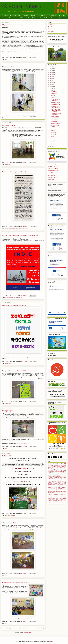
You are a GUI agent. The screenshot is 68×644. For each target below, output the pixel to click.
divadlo (50, 472)
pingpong (64, 484)
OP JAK (56, 482)
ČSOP (62, 468)
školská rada (63, 495)
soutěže (7, 164)
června (53, 134)
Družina (14, 18)
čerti (65, 467)
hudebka (50, 476)
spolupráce (63, 491)
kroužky (7, 403)
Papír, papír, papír (8, 411)
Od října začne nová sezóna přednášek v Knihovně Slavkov (21, 236)
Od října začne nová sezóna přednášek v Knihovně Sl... (56, 110)
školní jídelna (56, 494)
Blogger (51, 641)
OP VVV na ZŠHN (62, 482)
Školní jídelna (51, 31)
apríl (59, 465)
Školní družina (51, 29)
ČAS (63, 466)
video (57, 498)
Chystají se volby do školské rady (13, 25)
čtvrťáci (62, 469)
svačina (62, 493)
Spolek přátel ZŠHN (44, 18)
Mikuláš (63, 480)
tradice (65, 496)
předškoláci (51, 489)
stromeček (58, 493)
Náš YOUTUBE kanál (53, 168)
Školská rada (35, 18)
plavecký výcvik (52, 485)
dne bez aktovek (54, 472)
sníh (65, 490)
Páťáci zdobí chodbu (9, 67)
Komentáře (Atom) (27, 633)
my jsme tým (54, 481)
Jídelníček (21, 18)
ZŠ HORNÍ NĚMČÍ (21, 6)
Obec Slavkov (51, 180)
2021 (51, 76)
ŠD (9, 164)
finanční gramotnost (59, 474)
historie (62, 475)
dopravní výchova (57, 473)
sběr (57, 490)
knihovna (53, 478)
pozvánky (61, 485)
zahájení (64, 501)
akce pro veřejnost (9, 228)
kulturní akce (51, 479)
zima (52, 502)
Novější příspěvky (7, 628)
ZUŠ (54, 502)
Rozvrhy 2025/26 (53, 15)
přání (59, 487)
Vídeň (54, 498)
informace (54, 476)
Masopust (50, 480)
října (52, 96)
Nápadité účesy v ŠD (9, 125)
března (53, 140)
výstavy (57, 500)
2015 (51, 88)
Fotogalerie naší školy (53, 166)
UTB (61, 497)
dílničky (64, 470)
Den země (60, 470)
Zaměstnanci (33, 15)
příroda (61, 489)
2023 (51, 73)
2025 (51, 69)
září (52, 97)
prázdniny (58, 486)
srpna (52, 130)
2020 (51, 78)
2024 (51, 71)
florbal (65, 474)
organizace (50, 484)
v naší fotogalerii (23, 443)
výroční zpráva (52, 500)
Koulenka (27, 18)
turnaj (56, 497)
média (24, 228)
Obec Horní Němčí (52, 177)
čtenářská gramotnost (54, 469)
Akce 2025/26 (62, 15)
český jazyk (51, 468)
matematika (55, 480)
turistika (53, 497)
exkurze (53, 474)
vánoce (64, 497)
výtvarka (50, 501)
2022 (51, 75)
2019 (51, 80)
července (53, 132)
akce (49, 464)
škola (6, 59)
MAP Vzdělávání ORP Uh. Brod (60, 479)
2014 (51, 90)
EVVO (50, 474)
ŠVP (53, 496)
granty (55, 475)
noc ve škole (51, 482)
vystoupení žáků (63, 500)
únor (58, 497)
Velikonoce (50, 498)
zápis (49, 502)
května (53, 136)
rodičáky (50, 490)
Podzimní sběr (7, 456)
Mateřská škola (52, 27)
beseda (64, 465)
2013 (51, 146)
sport (50, 493)
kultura (65, 478)
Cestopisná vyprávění (18, 228)
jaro (62, 476)
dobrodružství (60, 472)
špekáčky (50, 496)
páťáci (60, 484)
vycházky (61, 498)
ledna (52, 144)
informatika (59, 476)
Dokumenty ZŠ (7, 18)
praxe (54, 486)
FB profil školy (51, 173)
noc (65, 481)
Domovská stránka (23, 628)
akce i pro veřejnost (55, 464)
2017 (51, 84)
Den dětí (55, 470)
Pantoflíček (55, 484)
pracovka (50, 486)
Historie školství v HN (56, 18)
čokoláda (57, 468)
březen (50, 467)
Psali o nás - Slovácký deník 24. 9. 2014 (15, 172)
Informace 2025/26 (43, 15)
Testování (61, 496)
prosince (53, 92)
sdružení (61, 490)
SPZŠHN (54, 493)
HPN (65, 475)
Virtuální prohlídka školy (54, 171)
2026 (51, 67)
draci (62, 473)
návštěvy (63, 481)
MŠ (65, 480)
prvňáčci (55, 487)
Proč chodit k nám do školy (16, 15)
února (52, 142)
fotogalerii (4, 132)
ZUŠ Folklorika (52, 175)
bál (61, 465)
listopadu (53, 94)
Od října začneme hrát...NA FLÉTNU (14, 371)
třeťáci (49, 497)
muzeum (50, 481)
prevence (63, 486)
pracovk (64, 485)
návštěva (59, 481)
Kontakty (26, 15)
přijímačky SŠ (56, 489)
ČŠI (65, 468)
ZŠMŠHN (6, 15)
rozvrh (54, 490)
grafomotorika (51, 475)
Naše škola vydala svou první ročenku (14, 305)
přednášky (64, 487)
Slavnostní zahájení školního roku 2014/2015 (16, 583)
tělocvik (56, 496)
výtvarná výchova (57, 501)
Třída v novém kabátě (9, 523)
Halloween (58, 475)
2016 (51, 86)
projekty (50, 487)
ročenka (7, 363)
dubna (53, 138)
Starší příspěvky (40, 628)
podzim (57, 485)
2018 (51, 82)
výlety (64, 498)
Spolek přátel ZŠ (57, 491)
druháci (64, 473)
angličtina (56, 465)
